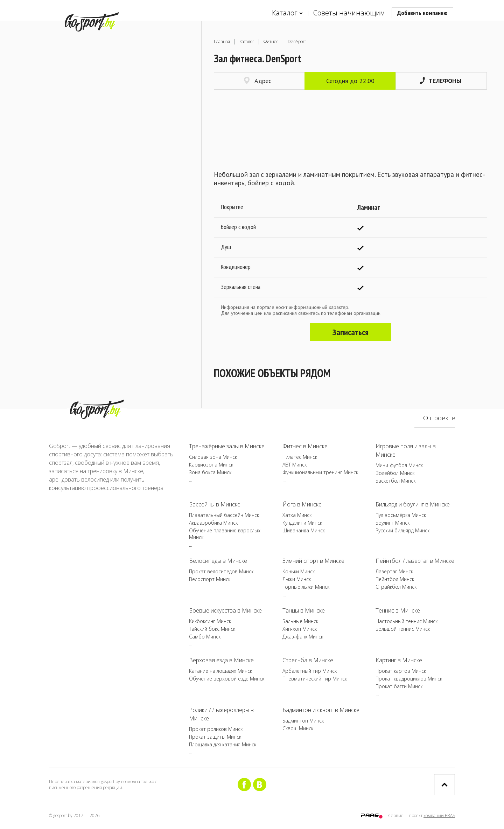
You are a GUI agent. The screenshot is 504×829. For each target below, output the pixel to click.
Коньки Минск (299, 571)
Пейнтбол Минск (395, 579)
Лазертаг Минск (394, 571)
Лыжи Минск (297, 579)
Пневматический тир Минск (315, 679)
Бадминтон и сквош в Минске (321, 710)
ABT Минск (295, 465)
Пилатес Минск (300, 457)
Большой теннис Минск (403, 629)
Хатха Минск (297, 515)
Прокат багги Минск (399, 686)
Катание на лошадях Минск (220, 671)
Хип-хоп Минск (300, 629)
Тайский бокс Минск (212, 629)
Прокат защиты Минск (215, 737)
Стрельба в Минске (308, 660)
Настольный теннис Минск (407, 621)
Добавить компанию (422, 13)
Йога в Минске (302, 504)
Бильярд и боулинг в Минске (413, 504)
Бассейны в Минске (215, 504)
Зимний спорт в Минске (313, 561)
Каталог (287, 13)
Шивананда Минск (304, 530)
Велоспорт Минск (210, 579)
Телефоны (440, 81)
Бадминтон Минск (303, 721)
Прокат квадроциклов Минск (409, 679)
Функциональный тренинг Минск (320, 472)
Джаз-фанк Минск (303, 637)
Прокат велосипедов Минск (221, 571)
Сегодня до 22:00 (350, 81)
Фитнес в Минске (305, 446)
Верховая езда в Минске (221, 660)
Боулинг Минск (393, 523)
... (191, 480)
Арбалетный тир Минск (310, 671)
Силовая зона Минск (213, 457)
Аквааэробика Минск (213, 523)
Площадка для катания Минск (223, 744)
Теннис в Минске (398, 610)
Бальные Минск (300, 621)
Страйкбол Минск (396, 587)
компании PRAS (439, 816)
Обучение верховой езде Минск (227, 679)
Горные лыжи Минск (306, 587)
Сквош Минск (298, 728)
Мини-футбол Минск (399, 465)
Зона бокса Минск (210, 472)
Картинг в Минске (399, 660)
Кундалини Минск (302, 523)
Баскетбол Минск (395, 481)
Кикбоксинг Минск (210, 621)
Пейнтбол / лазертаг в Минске (415, 561)
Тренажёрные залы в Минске (227, 446)
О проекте (439, 418)
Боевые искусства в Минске (225, 610)
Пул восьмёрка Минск (401, 515)
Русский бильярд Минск (402, 530)
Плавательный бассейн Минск (224, 515)
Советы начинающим (349, 13)
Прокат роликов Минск (216, 729)
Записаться (351, 332)
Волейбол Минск (395, 473)
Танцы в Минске (304, 610)
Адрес (258, 81)
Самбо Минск (205, 637)
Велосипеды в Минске (218, 561)
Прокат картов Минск (401, 671)
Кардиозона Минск (211, 465)
